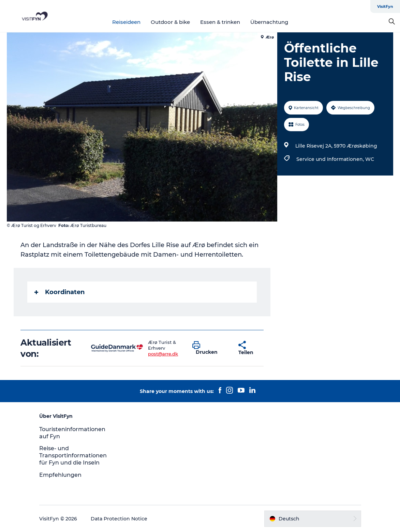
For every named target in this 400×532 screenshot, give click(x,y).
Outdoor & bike (170, 22)
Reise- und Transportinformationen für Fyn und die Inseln (73, 455)
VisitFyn (385, 6)
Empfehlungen (60, 475)
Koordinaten (60, 292)
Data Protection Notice (119, 519)
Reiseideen (126, 22)
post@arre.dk (163, 354)
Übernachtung (269, 22)
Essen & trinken (220, 22)
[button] (210, 348)
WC (370, 159)
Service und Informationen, (331, 159)
